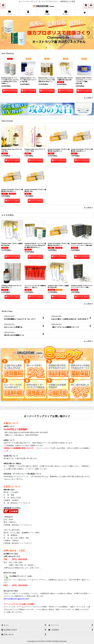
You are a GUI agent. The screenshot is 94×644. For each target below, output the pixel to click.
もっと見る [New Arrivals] (88, 208)
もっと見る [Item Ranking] (88, 98)
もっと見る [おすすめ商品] (88, 304)
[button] (3, 6)
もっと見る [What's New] (88, 341)
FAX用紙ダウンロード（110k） (21, 576)
